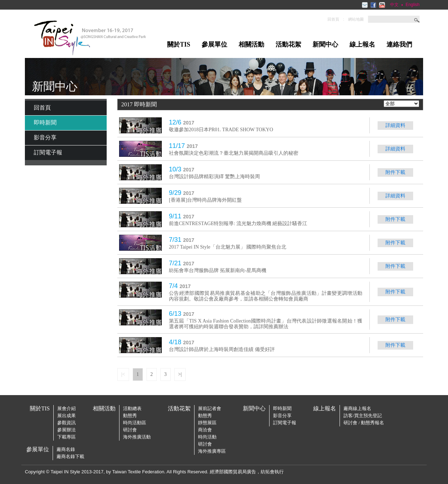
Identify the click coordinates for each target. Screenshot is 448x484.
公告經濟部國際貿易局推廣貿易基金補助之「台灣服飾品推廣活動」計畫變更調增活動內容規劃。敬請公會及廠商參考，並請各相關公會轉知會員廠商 (266, 296)
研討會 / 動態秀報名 (364, 423)
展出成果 (66, 416)
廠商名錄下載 (70, 456)
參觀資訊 (66, 423)
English (413, 5)
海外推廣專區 (212, 451)
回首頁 (333, 19)
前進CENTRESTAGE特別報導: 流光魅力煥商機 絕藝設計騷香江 (238, 224)
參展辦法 (66, 430)
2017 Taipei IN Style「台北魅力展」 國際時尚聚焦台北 (228, 247)
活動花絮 (288, 44)
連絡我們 (399, 44)
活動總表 (132, 408)
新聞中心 (325, 44)
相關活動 (251, 44)
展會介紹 (66, 408)
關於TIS (179, 44)
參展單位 (214, 44)
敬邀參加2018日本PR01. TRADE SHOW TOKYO (221, 130)
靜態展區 (207, 423)
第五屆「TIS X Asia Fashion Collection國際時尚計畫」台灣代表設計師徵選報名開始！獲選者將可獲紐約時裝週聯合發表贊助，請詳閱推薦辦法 (266, 324)
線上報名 (362, 44)
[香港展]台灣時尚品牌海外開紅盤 (205, 200)
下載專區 (66, 437)
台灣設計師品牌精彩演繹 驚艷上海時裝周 (214, 177)
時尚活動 (207, 437)
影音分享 (45, 137)
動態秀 (130, 416)
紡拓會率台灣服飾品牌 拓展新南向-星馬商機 (218, 270)
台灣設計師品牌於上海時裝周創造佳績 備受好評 (222, 349)
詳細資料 (395, 125)
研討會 (130, 430)
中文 (394, 5)
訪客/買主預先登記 (363, 416)
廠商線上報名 (357, 408)
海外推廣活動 (137, 437)
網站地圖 (356, 19)
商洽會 (205, 430)
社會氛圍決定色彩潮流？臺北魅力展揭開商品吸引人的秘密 (234, 153)
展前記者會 (210, 408)
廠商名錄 (66, 449)
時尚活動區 (135, 423)
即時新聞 (45, 123)
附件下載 (395, 172)
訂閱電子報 (48, 152)
